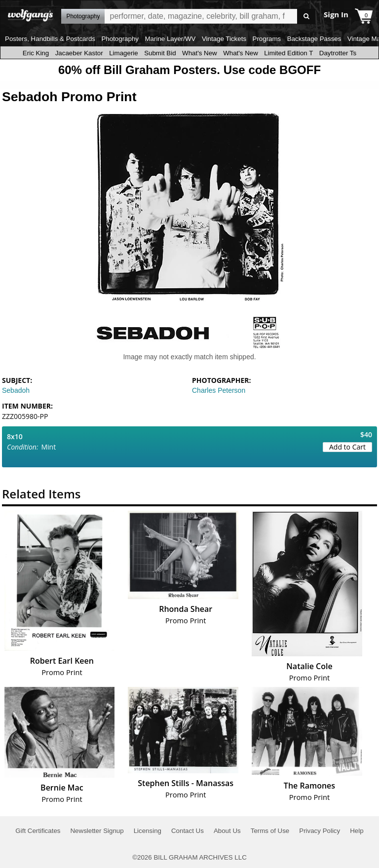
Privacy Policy (320, 831)
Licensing (148, 831)
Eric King (36, 53)
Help (357, 831)
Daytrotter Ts (338, 53)
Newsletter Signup (97, 831)
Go (306, 17)
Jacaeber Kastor (79, 53)
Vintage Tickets (224, 39)
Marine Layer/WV (170, 39)
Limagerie (124, 53)
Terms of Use (270, 831)
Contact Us (188, 831)
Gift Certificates (38, 831)
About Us (227, 831)
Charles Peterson (219, 390)
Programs (267, 39)
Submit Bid (160, 53)
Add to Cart (347, 447)
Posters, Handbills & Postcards (50, 39)
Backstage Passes (314, 39)
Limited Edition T (288, 53)
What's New (200, 53)
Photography (120, 39)
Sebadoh (16, 390)
